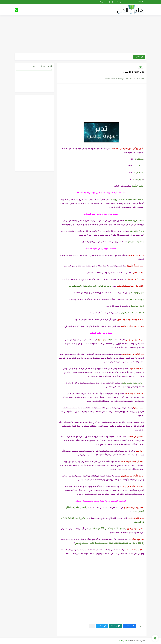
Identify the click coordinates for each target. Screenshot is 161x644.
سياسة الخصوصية (123, 2)
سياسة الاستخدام (139, 2)
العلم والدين (123, 641)
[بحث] (16, 10)
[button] (130, 626)
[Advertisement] (81, 34)
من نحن (111, 2)
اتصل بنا (103, 2)
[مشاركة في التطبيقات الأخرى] (92, 626)
